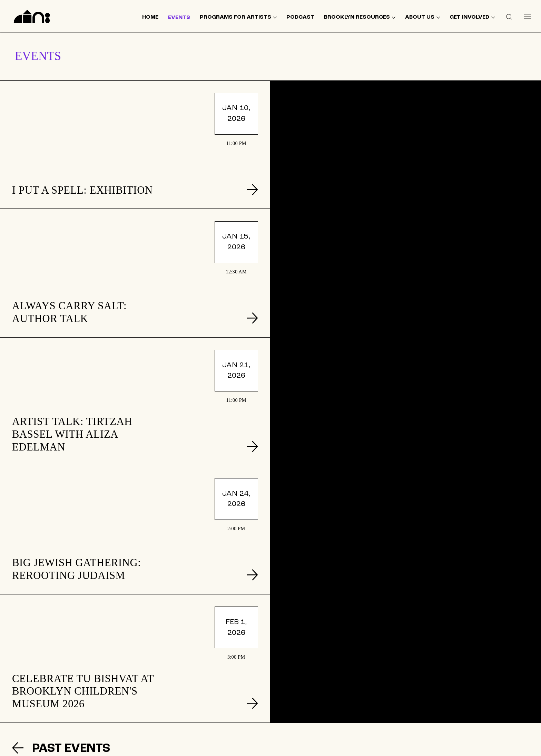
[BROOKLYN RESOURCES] (216, 695)
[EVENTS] (216, 684)
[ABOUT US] (216, 706)
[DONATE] (331, 687)
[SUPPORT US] (444, 700)
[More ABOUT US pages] (438, 18)
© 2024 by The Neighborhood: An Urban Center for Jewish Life (459, 747)
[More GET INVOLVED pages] (493, 18)
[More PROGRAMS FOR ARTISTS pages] (275, 18)
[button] (509, 16)
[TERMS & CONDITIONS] (330, 700)
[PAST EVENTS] (88, 492)
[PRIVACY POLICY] (331, 714)
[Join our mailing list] (444, 677)
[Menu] (527, 16)
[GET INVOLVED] (330, 673)
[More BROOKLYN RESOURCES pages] (394, 18)
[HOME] (216, 673)
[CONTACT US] (216, 717)
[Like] (398, 724)
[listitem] (135, 145)
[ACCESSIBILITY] (331, 727)
